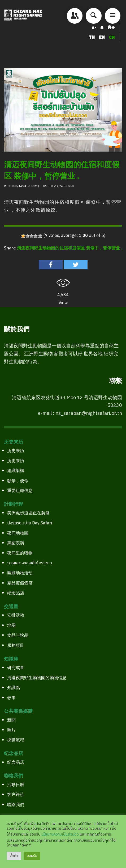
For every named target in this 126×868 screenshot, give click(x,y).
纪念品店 (16, 593)
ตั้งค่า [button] (14, 856)
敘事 (11, 698)
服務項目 (16, 646)
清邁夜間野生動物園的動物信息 (37, 678)
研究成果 (16, 668)
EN (102, 37)
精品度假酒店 (20, 583)
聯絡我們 (16, 805)
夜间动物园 (18, 533)
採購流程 (16, 740)
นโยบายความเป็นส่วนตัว (60, 834)
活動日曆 (16, 785)
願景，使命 (18, 481)
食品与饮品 (18, 635)
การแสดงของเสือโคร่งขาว (30, 563)
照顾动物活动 (20, 573)
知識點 (14, 688)
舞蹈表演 (16, 543)
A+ (111, 28)
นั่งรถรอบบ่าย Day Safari (30, 523)
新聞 (11, 720)
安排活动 (16, 615)
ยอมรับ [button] (32, 856)
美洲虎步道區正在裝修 (28, 513)
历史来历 (16, 451)
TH (92, 37)
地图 (11, 626)
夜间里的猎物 (20, 553)
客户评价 (16, 795)
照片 (11, 730)
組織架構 (16, 471)
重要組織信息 (20, 491)
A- (94, 28)
